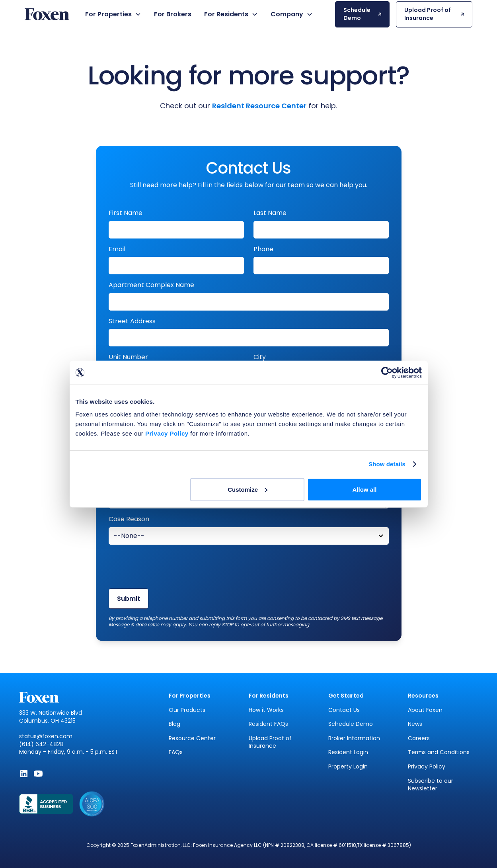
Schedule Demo (351, 724)
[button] (113, 14)
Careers (419, 738)
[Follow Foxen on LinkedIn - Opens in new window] (24, 774)
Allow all (365, 489)
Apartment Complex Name (151, 285)
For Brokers (173, 14)
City (260, 357)
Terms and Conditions (439, 752)
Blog (174, 724)
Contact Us (344, 710)
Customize (248, 489)
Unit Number (128, 357)
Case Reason (129, 519)
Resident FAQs (268, 724)
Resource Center (192, 738)
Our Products (187, 710)
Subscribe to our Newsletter (431, 785)
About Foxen (425, 710)
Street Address (132, 321)
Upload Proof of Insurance (270, 742)
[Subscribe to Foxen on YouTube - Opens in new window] (38, 774)
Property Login (348, 767)
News (415, 724)
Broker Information (354, 738)
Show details (387, 464)
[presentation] (169, 567)
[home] (47, 15)
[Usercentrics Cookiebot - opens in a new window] (387, 373)
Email (117, 249)
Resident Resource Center (259, 106)
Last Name (270, 213)
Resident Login (348, 752)
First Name (126, 213)
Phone (263, 249)
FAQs (176, 752)
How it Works (266, 710)
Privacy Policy (427, 767)
